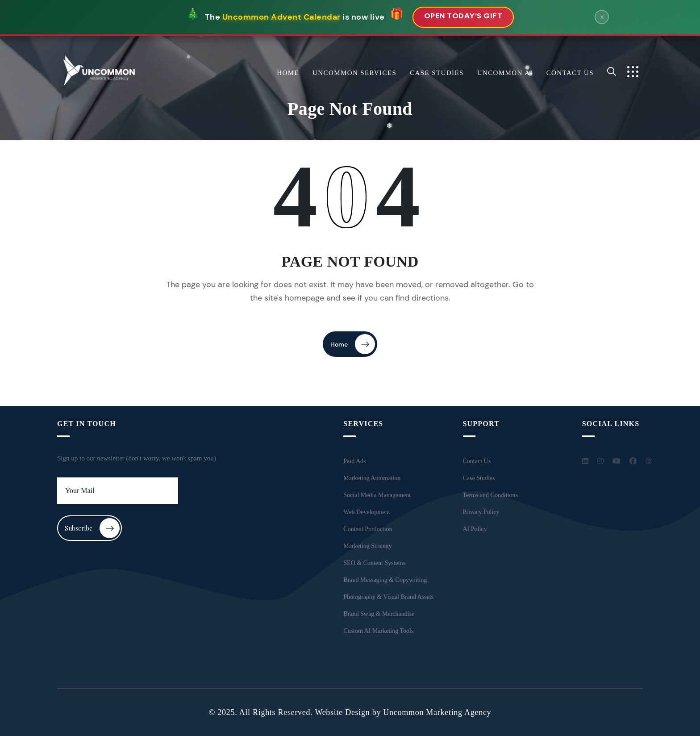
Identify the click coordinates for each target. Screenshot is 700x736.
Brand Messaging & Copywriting (385, 580)
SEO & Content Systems (374, 563)
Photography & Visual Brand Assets (388, 597)
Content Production (368, 529)
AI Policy (475, 529)
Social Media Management (377, 495)
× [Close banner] (602, 17)
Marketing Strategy (367, 546)
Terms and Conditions (490, 495)
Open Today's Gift (463, 17)
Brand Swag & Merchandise (379, 614)
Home (288, 73)
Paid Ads (354, 461)
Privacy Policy (481, 512)
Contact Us (570, 73)
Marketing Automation (372, 478)
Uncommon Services (354, 73)
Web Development (367, 512)
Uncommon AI (505, 73)
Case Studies (437, 73)
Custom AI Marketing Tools (378, 631)
